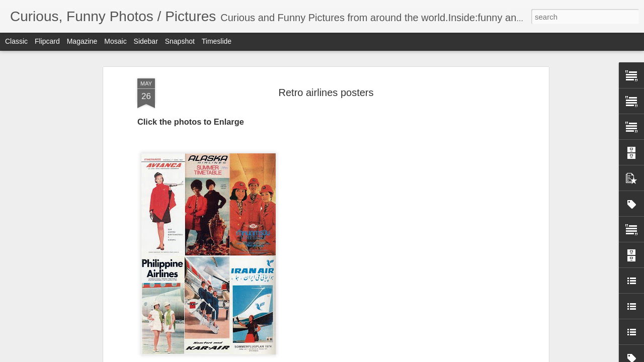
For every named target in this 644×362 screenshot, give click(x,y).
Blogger (353, 356)
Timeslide (217, 41)
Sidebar (146, 41)
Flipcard (47, 41)
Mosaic (115, 41)
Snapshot (180, 41)
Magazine (82, 41)
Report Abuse (383, 356)
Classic (16, 41)
